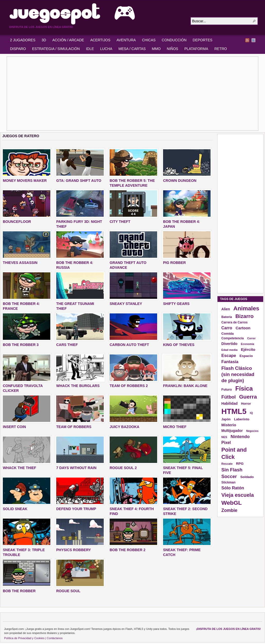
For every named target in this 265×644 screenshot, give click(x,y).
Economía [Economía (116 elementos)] (248, 344)
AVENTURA (126, 40)
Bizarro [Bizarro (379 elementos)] (245, 316)
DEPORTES (202, 40)
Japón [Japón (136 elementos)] (226, 419)
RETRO (221, 49)
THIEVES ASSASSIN (20, 263)
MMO (156, 49)
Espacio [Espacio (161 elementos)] (246, 356)
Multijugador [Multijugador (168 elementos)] (232, 431)
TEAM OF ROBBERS (74, 427)
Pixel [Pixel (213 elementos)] (226, 443)
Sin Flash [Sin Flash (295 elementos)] (232, 470)
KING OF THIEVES (179, 345)
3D (44, 40)
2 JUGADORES (23, 40)
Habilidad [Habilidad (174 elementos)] (229, 403)
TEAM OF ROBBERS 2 (129, 386)
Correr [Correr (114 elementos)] (252, 338)
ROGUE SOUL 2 (123, 468)
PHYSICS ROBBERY (74, 550)
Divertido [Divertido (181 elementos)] (229, 344)
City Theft (120, 222)
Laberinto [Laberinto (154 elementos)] (242, 419)
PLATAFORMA (196, 49)
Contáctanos (55, 638)
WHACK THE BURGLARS (78, 386)
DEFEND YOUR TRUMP (76, 509)
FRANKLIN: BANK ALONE (185, 386)
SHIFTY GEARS (176, 304)
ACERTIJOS (100, 40)
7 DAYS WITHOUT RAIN (76, 468)
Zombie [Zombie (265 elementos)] (229, 510)
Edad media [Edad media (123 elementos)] (229, 350)
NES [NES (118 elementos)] (224, 437)
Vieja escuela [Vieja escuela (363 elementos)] (238, 495)
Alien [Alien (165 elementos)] (226, 309)
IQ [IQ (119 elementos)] (251, 413)
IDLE (90, 49)
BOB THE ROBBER (19, 591)
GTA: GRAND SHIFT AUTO (79, 181)
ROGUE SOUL (68, 591)
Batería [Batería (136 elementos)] (227, 317)
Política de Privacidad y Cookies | (25, 638)
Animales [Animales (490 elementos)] (246, 308)
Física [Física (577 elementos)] (244, 388)
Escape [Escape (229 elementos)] (229, 355)
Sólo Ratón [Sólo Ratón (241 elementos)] (233, 488)
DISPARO (18, 49)
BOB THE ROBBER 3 (21, 345)
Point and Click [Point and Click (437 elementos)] (234, 453)
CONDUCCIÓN (174, 40)
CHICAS (149, 40)
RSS (247, 40)
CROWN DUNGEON (180, 181)
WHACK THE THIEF (20, 468)
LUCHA (106, 49)
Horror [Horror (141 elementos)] (246, 404)
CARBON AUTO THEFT (129, 345)
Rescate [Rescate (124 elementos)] (227, 464)
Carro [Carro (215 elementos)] (227, 328)
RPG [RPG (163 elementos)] (240, 464)
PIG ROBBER (174, 263)
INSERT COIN (14, 427)
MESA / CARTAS (132, 49)
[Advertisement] (106, 94)
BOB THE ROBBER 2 (127, 550)
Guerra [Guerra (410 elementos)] (248, 397)
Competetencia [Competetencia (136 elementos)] (233, 338)
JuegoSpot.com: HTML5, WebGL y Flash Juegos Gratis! (97, 14)
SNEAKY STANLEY (126, 304)
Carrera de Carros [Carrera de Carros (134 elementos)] (234, 322)
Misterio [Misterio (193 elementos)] (229, 425)
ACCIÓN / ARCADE (68, 40)
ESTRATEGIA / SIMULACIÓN (56, 49)
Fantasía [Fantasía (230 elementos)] (230, 362)
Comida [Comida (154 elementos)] (228, 334)
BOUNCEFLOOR (17, 222)
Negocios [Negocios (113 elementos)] (252, 431)
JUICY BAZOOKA (125, 427)
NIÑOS (173, 49)
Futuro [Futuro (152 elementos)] (227, 389)
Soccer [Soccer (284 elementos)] (229, 477)
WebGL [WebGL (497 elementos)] (232, 503)
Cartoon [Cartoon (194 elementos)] (243, 328)
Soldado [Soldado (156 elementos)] (247, 477)
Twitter (253, 40)
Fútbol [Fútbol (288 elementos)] (229, 397)
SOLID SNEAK (15, 509)
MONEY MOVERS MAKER (25, 181)
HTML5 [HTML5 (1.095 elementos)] (234, 411)
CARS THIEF (67, 345)
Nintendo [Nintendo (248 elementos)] (240, 437)
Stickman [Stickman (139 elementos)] (228, 482)
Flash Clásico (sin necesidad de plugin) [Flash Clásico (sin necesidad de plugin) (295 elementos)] (238, 374)
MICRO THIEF (175, 427)
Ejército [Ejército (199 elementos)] (248, 349)
